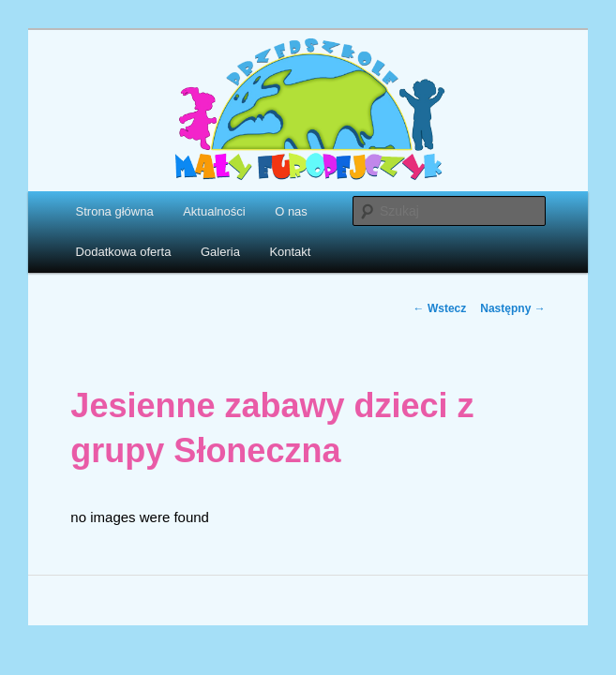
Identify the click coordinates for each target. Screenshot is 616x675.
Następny (512, 308)
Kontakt (290, 252)
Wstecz (440, 308)
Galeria (220, 252)
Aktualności (214, 211)
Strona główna (115, 211)
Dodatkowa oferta (124, 252)
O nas (291, 211)
